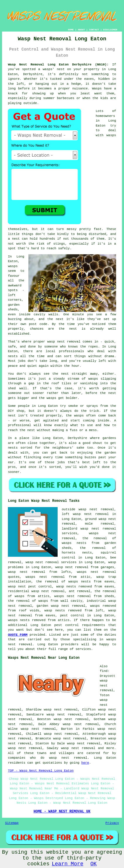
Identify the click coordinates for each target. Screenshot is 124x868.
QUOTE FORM (18, 635)
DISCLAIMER (110, 30)
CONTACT (94, 30)
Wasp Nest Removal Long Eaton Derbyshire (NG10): (58, 65)
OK (94, 864)
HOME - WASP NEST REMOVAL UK (62, 812)
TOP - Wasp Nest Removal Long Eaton (41, 771)
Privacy (112, 823)
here (85, 763)
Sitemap (12, 823)
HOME (71, 30)
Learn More (68, 864)
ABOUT (81, 30)
